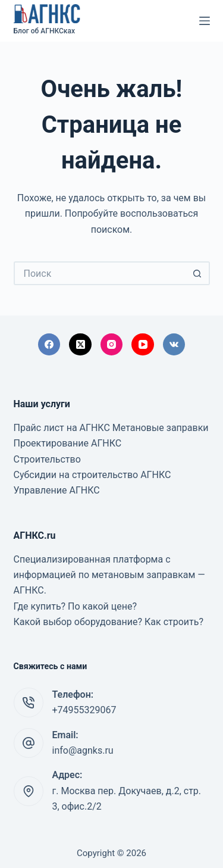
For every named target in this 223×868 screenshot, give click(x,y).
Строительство (47, 459)
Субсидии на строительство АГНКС (92, 475)
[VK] (174, 345)
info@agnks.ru (83, 750)
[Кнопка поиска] (198, 273)
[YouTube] (143, 345)
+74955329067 (84, 710)
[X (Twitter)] (80, 345)
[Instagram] (112, 345)
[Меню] (205, 21)
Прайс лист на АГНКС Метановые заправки (111, 428)
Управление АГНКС (57, 490)
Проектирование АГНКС (68, 443)
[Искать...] (100, 273)
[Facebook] (49, 345)
